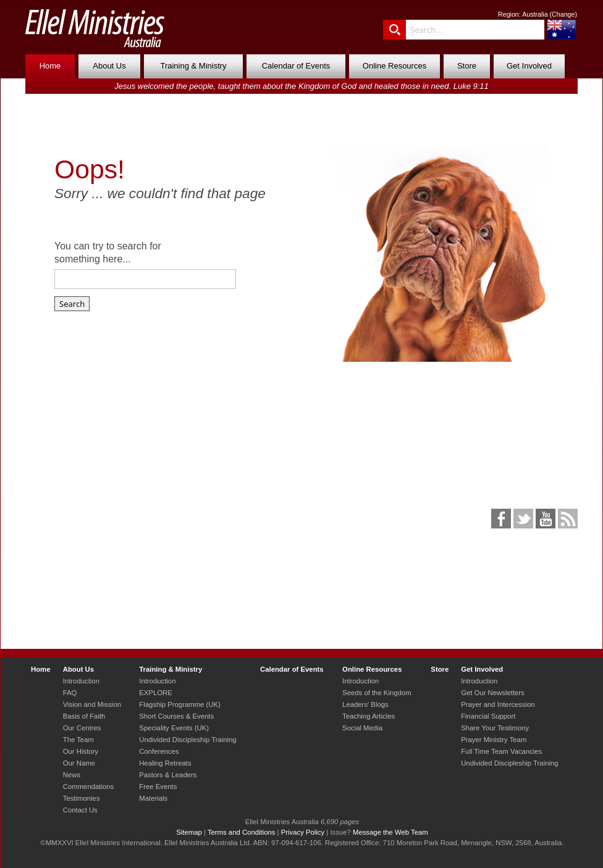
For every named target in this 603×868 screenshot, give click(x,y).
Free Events (158, 787)
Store (467, 66)
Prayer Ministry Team (494, 740)
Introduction (81, 681)
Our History (81, 751)
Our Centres (82, 728)
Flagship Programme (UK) (180, 704)
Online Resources (394, 66)
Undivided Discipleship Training (188, 740)
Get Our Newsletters (493, 693)
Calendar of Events (296, 66)
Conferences (159, 751)
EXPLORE (156, 693)
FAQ (70, 693)
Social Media (362, 728)
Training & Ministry (193, 66)
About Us (109, 66)
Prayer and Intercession (498, 704)
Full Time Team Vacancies (501, 751)
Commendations (88, 787)
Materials (153, 798)
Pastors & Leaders (168, 775)
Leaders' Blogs (365, 704)
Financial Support (488, 716)
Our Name (79, 763)
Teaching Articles (369, 716)
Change (563, 14)
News (72, 775)
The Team (78, 740)
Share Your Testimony (495, 728)
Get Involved (529, 66)
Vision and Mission (92, 704)
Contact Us (80, 810)
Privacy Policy (303, 832)
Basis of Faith (84, 716)
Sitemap (189, 832)
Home (50, 66)
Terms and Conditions (242, 832)
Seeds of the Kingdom (377, 693)
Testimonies (82, 798)
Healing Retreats (165, 763)
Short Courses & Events (176, 716)
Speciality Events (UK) (174, 728)
